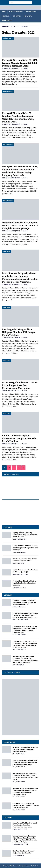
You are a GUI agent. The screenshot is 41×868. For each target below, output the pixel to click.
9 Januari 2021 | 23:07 (19, 635)
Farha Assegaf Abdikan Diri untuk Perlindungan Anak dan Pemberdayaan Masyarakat (20, 385)
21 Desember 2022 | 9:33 (11, 391)
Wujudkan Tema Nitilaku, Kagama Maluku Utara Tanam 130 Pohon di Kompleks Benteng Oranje (20, 225)
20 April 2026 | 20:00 (19, 782)
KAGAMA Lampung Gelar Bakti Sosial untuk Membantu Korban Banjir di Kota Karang (24, 602)
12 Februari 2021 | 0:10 (19, 587)
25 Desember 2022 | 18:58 (11, 124)
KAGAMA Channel (11, 474)
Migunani (6, 16)
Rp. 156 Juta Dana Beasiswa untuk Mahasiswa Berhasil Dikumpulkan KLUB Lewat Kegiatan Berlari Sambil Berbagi (25, 629)
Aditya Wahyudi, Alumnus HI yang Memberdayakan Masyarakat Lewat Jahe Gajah (26, 548)
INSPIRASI (8, 527)
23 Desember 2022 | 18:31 (11, 284)
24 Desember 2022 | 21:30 (11, 178)
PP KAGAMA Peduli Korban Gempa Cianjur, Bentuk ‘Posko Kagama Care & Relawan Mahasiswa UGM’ (25, 615)
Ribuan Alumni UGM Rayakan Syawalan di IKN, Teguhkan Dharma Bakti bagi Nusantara (26, 805)
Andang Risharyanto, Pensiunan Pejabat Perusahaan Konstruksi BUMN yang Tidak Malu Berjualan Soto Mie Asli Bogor (25, 839)
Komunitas (28, 16)
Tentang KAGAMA (16, 12)
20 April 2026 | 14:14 (19, 797)
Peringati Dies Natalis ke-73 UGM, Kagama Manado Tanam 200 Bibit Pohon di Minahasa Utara (20, 63)
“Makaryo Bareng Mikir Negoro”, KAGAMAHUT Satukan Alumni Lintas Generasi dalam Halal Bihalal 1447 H (26, 777)
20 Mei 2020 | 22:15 (18, 563)
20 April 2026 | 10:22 (19, 810)
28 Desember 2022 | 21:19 (11, 68)
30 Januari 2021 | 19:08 (19, 650)
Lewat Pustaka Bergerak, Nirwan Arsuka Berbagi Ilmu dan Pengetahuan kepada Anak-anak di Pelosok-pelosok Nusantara (20, 277)
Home (4, 12)
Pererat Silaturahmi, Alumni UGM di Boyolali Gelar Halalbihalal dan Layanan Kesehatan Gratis (25, 762)
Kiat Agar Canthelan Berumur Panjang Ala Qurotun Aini (23, 852)
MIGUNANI (8, 595)
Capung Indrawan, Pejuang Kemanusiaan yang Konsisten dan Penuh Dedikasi (20, 438)
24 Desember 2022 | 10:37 (11, 231)
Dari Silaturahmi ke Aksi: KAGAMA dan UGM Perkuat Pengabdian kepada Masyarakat (25, 749)
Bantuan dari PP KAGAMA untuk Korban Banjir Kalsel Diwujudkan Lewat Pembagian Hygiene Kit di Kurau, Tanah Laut (25, 644)
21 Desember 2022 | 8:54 (11, 444)
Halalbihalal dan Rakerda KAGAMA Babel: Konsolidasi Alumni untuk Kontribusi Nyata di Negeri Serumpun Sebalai (25, 792)
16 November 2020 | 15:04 (20, 574)
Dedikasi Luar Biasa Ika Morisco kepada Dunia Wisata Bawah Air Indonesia (24, 583)
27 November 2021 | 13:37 (20, 844)
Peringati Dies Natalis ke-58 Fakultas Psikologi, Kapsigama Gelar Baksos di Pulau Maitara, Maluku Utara (18, 117)
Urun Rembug (7, 20)
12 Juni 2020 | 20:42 (19, 665)
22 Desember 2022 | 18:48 (11, 338)
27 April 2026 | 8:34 (18, 754)
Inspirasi (17, 16)
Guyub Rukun (31, 12)
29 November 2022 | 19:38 (20, 620)
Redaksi (25, 68)
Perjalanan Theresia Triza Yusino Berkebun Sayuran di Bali (25, 560)
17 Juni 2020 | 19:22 (19, 855)
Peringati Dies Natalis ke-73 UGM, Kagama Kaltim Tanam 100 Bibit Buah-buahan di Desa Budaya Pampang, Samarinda (20, 171)
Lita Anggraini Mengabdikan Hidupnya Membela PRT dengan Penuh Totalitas (19, 332)
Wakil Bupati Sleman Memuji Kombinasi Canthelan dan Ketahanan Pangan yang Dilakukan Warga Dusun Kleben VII (25, 659)
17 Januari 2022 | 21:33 (19, 552)
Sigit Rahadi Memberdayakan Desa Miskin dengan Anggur (25, 571)
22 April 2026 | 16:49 (19, 767)
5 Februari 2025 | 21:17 (19, 607)
